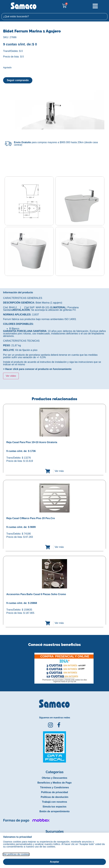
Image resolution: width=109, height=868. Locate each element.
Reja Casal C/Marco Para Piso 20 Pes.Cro (31, 518)
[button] (2, 666)
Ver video (11, 376)
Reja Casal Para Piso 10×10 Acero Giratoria (32, 442)
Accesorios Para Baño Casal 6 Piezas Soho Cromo (36, 594)
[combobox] (54, 17)
